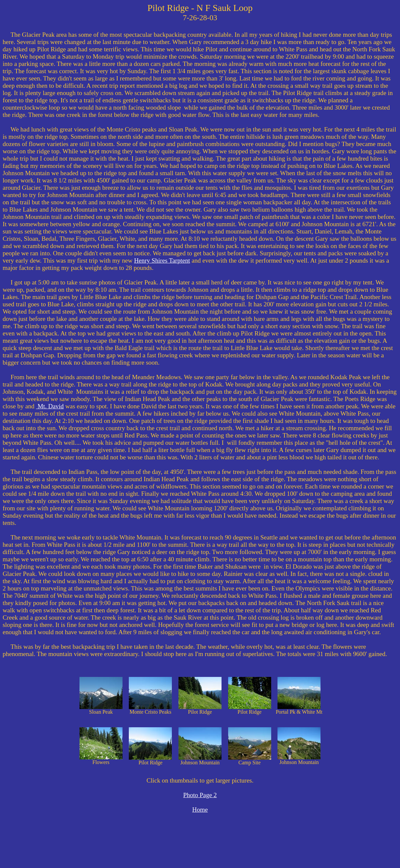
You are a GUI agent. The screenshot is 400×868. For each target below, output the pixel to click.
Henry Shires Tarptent (162, 260)
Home (200, 810)
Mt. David (50, 406)
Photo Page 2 (200, 795)
